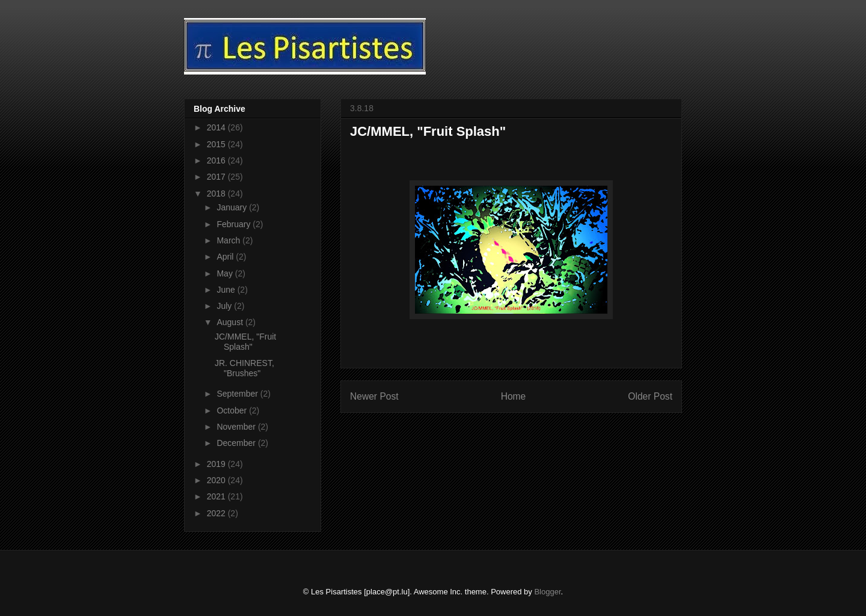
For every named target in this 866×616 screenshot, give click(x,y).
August (231, 322)
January (233, 207)
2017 (217, 177)
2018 (217, 194)
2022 (217, 513)
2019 (217, 464)
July (225, 306)
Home (514, 396)
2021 (217, 496)
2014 (217, 127)
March (229, 240)
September (238, 394)
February (235, 224)
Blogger (547, 592)
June (227, 290)
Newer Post (374, 396)
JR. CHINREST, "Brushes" (244, 368)
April (226, 257)
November (237, 427)
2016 (217, 160)
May (226, 273)
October (233, 410)
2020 (217, 480)
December (237, 443)
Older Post (650, 396)
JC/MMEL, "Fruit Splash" (245, 342)
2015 (217, 144)
